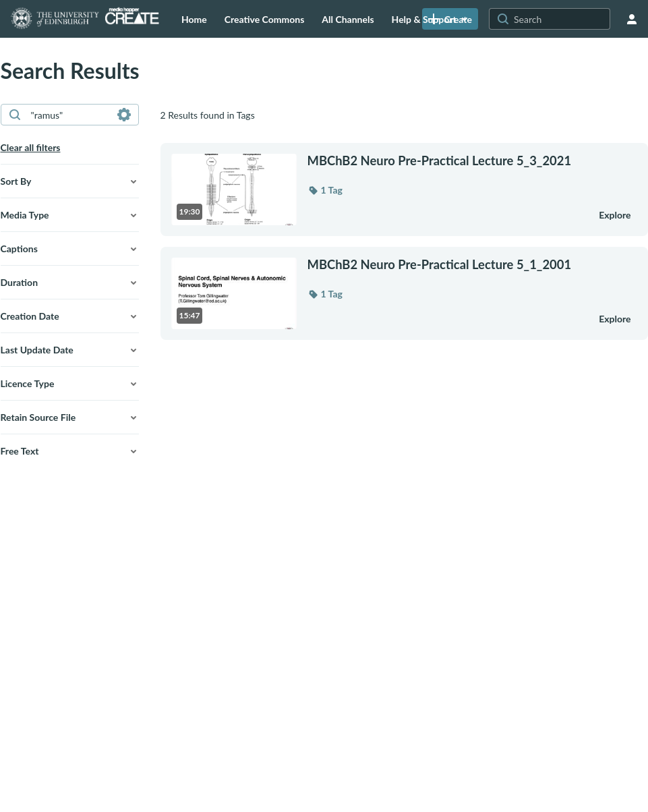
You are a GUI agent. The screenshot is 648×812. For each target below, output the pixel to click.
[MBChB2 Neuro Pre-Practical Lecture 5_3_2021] (445, 161)
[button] (70, 181)
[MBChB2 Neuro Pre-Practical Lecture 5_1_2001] (445, 264)
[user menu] (632, 19)
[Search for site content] (560, 19)
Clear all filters (31, 147)
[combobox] (69, 115)
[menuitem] (194, 19)
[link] (450, 19)
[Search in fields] (124, 115)
